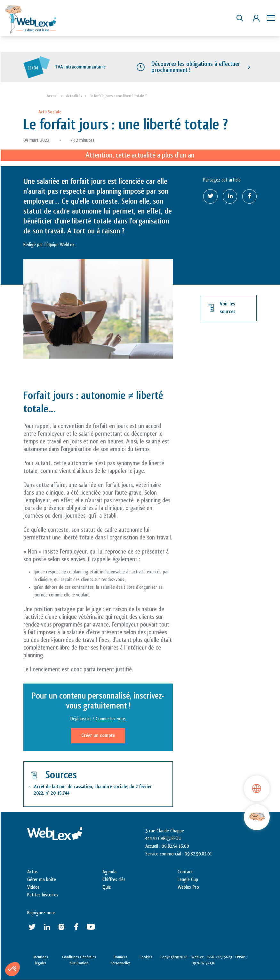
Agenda (109, 872)
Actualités (74, 96)
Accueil (53, 96)
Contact (185, 872)
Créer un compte (98, 736)
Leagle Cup (188, 880)
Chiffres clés (114, 880)
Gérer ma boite (42, 880)
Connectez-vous (111, 719)
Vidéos (33, 887)
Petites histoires (43, 895)
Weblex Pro (188, 887)
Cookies (146, 957)
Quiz (107, 887)
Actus (32, 872)
